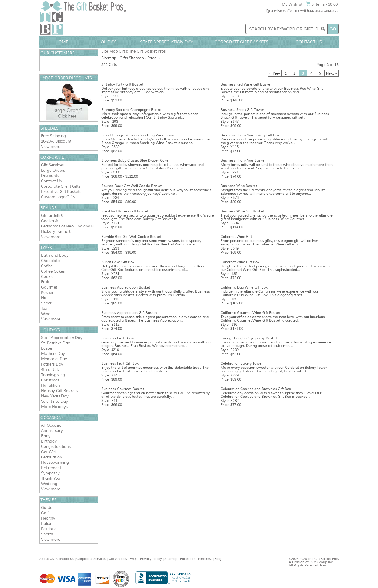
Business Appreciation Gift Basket (129, 313)
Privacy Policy (151, 559)
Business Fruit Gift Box (120, 363)
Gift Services (52, 165)
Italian (47, 524)
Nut (44, 298)
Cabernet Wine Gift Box (240, 262)
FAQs (133, 559)
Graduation (52, 457)
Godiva (48, 221)
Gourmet (49, 287)
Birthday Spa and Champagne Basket (132, 110)
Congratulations (56, 447)
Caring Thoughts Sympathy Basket (249, 338)
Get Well (49, 452)
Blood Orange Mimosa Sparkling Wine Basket (139, 135)
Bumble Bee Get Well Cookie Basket (131, 237)
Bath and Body (55, 255)
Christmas (50, 380)
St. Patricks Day (56, 343)
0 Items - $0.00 (322, 4)
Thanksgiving (53, 375)
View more (51, 146)
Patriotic (49, 529)
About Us (47, 559)
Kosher (47, 293)
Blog (218, 559)
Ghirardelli (50, 216)
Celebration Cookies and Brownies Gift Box (256, 389)
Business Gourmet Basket (123, 389)
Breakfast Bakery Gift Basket (125, 211)
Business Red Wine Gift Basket (246, 84)
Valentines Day (54, 401)
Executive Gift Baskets (61, 192)
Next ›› (331, 73)
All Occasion (52, 425)
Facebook (188, 559)
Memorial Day (54, 359)
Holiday (107, 42)
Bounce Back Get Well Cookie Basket (132, 186)
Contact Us (309, 42)
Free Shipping (53, 136)
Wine (46, 314)
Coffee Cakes (53, 271)
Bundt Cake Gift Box (118, 262)
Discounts (50, 176)
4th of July (50, 370)
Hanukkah (50, 385)
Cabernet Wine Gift (236, 237)
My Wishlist (292, 4)
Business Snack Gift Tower (242, 110)
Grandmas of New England (66, 226)
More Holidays (54, 407)
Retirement (51, 468)
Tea (44, 308)
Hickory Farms (54, 231)
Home (62, 42)
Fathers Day (52, 364)
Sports (47, 534)
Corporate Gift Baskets (242, 42)
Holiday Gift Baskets (59, 391)
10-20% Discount (56, 141)
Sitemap (109, 58)
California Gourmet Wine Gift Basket (250, 313)
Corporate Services (91, 559)
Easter (47, 348)
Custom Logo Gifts (58, 197)
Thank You (51, 478)
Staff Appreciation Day (167, 42)
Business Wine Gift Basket (242, 211)
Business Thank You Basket (243, 160)
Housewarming (55, 462)
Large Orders (53, 170)
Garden (48, 508)
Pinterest (205, 559)
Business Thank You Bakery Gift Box (250, 135)
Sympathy (50, 473)
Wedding (49, 484)
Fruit (45, 282)
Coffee (47, 266)
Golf (45, 513)
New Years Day (55, 396)
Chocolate (50, 261)
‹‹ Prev (274, 73)
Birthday (49, 441)
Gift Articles (118, 559)
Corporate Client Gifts (61, 186)
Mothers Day (53, 354)
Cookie (47, 277)
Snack (47, 303)
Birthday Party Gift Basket (122, 84)
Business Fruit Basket (119, 338)
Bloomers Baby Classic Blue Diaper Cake (135, 160)
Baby (46, 436)
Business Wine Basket (239, 186)
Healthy (48, 518)
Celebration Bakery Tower (242, 363)
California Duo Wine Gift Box (244, 287)
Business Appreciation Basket (126, 287)
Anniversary (52, 431)
